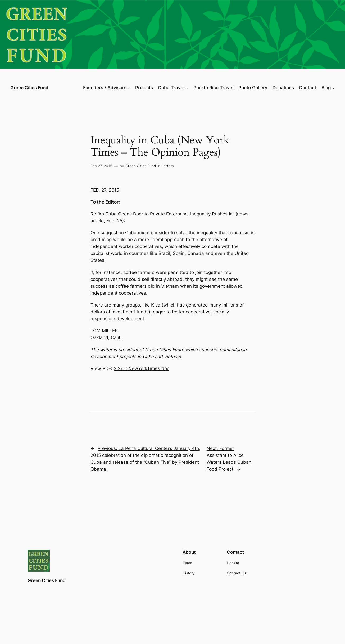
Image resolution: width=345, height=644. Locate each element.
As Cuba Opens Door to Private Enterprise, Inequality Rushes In (165, 214)
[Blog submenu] (333, 88)
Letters (167, 166)
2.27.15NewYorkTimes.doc (142, 368)
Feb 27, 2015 (101, 166)
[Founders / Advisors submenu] (129, 88)
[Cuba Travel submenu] (187, 88)
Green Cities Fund (29, 88)
